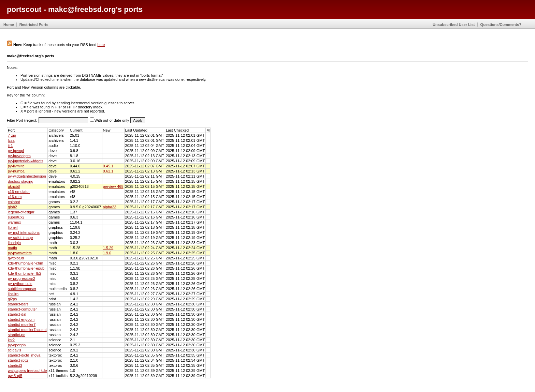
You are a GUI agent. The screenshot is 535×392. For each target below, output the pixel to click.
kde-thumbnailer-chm (25, 263)
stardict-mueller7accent (27, 330)
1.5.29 (108, 248)
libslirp (13, 294)
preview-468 (113, 186)
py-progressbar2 (21, 278)
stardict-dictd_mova (24, 355)
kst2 (11, 340)
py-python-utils (20, 284)
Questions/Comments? (501, 25)
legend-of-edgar (21, 212)
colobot (14, 202)
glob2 (12, 207)
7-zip (12, 135)
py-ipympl (16, 151)
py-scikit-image (20, 238)
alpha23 (110, 207)
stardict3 (15, 365)
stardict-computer (22, 309)
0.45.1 (108, 166)
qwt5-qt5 (15, 376)
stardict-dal (17, 314)
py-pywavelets (20, 253)
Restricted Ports (34, 25)
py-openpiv (17, 345)
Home (9, 25)
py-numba (16, 171)
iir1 (10, 146)
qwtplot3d (16, 258)
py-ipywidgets (19, 156)
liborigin (14, 243)
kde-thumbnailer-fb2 (25, 273)
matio (12, 248)
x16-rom (15, 197)
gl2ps (12, 299)
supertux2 (16, 217)
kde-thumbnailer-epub (26, 268)
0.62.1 (108, 171)
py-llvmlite (16, 166)
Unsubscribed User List (454, 25)
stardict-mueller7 (22, 325)
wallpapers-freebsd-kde (27, 371)
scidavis (15, 350)
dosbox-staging (21, 181)
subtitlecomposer (22, 289)
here (101, 45)
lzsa (11, 140)
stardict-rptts (18, 360)
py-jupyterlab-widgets (26, 161)
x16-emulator (19, 192)
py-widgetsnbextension (27, 176)
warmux (15, 222)
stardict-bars (18, 304)
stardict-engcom (21, 319)
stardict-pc (17, 335)
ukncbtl (14, 186)
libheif (13, 227)
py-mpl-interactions (24, 232)
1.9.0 (107, 253)
